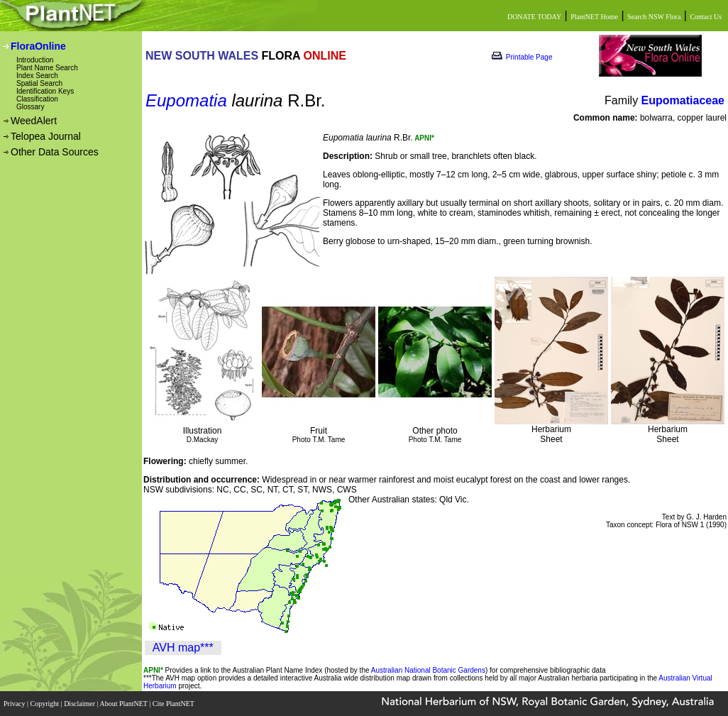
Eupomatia (186, 100)
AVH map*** (183, 648)
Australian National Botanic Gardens (428, 670)
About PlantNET (124, 704)
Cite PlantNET (174, 704)
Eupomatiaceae (683, 100)
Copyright (46, 704)
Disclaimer (80, 704)
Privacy (15, 704)
